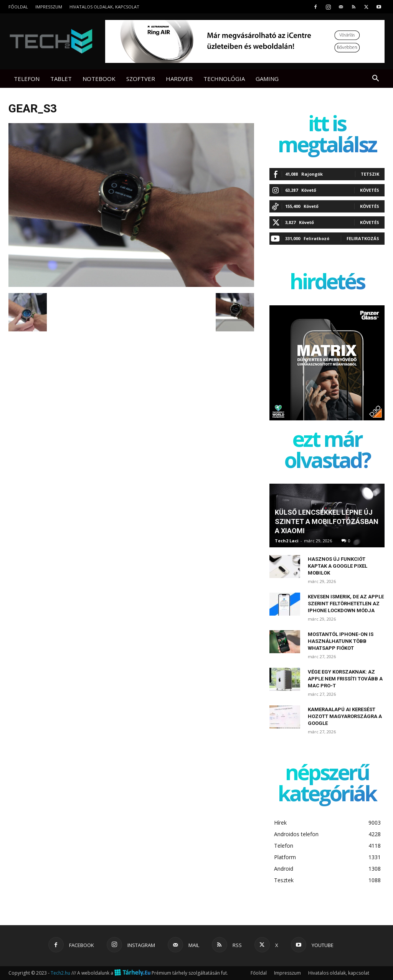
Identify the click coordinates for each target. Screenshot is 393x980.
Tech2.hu (60, 973)
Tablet (61, 79)
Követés (370, 190)
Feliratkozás (363, 238)
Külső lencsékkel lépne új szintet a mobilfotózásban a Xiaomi (327, 521)
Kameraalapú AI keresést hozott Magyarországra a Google (345, 716)
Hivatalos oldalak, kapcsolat (104, 7)
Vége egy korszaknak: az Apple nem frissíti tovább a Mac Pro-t (345, 679)
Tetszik (370, 174)
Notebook (99, 79)
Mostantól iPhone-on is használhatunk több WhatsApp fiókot (341, 641)
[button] (375, 79)
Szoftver (141, 79)
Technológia (224, 79)
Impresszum (49, 7)
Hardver (179, 79)
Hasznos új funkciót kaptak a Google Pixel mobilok (338, 566)
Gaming (267, 79)
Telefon (27, 79)
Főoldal (18, 7)
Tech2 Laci (287, 541)
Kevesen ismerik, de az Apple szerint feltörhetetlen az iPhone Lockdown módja (346, 604)
